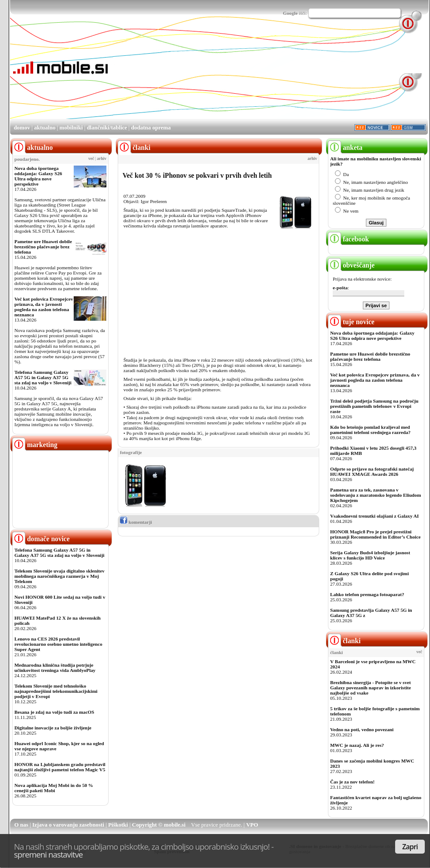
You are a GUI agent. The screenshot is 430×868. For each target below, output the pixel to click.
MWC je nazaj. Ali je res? (357, 745)
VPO (252, 825)
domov (22, 127)
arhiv (102, 159)
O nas (21, 825)
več (91, 159)
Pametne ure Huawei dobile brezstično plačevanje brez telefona (43, 247)
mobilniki (71, 127)
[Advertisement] (163, 75)
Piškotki (118, 825)
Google (290, 13)
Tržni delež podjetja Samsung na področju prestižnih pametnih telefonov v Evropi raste (374, 406)
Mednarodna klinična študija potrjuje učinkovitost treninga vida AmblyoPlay (55, 668)
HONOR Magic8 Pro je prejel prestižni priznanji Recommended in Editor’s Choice (375, 534)
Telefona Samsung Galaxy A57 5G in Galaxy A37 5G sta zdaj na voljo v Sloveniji (43, 377)
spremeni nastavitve (48, 854)
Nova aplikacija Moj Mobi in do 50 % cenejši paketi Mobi (54, 788)
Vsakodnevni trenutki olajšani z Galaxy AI (374, 516)
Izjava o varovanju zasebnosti (68, 825)
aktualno (45, 127)
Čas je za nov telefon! (352, 782)
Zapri (410, 847)
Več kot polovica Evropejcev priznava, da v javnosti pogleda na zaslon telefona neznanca (44, 307)
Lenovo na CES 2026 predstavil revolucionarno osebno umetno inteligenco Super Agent (58, 644)
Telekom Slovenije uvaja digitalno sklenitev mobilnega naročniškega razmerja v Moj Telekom (60, 576)
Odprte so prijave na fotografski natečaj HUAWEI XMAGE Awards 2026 (372, 471)
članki (344, 641)
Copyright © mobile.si (159, 825)
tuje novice (351, 322)
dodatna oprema (151, 127)
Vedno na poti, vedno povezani (362, 729)
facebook (348, 239)
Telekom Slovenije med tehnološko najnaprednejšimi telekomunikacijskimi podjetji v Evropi (56, 691)
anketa (345, 147)
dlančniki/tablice (107, 127)
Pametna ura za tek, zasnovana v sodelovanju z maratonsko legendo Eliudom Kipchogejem (375, 495)
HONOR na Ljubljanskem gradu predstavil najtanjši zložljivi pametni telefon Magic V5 (60, 767)
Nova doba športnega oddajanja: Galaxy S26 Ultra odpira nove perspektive (38, 176)
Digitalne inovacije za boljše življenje (53, 728)
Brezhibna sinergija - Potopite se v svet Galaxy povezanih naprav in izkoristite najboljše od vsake (370, 688)
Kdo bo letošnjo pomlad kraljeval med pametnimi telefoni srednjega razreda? (370, 430)
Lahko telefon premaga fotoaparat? (367, 594)
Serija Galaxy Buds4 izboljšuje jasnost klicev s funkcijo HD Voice (370, 555)
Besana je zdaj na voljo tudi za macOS (54, 712)
